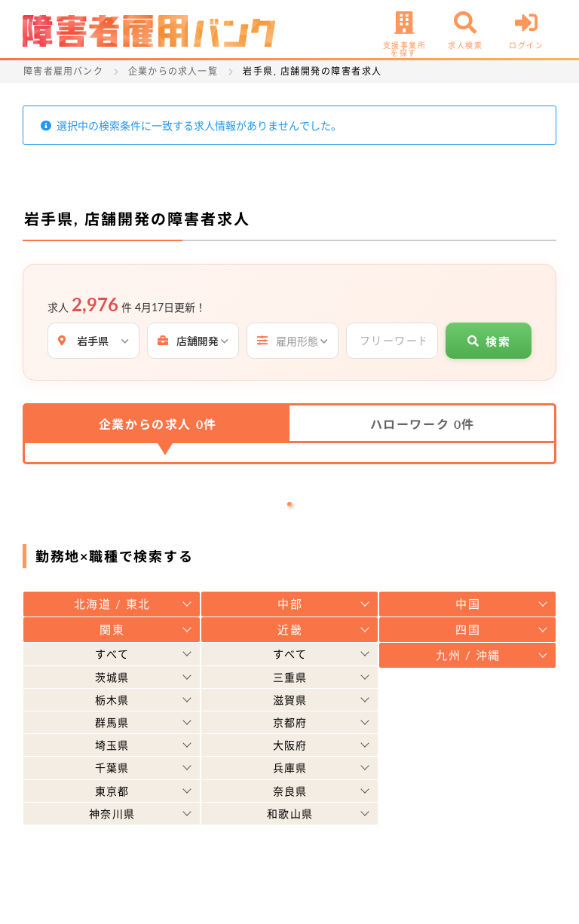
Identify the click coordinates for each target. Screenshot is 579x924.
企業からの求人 (158, 424)
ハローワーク (423, 424)
